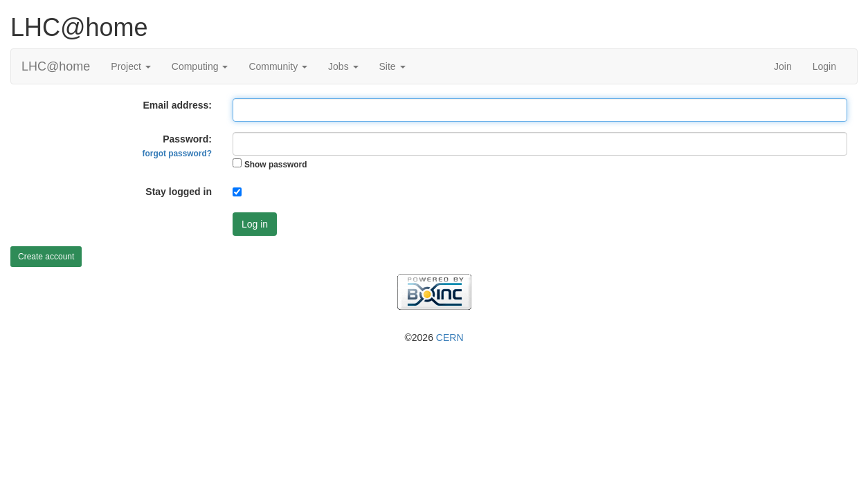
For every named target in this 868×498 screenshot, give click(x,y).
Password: (177, 146)
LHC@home (56, 66)
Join (783, 66)
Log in (255, 224)
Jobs (343, 66)
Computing (200, 66)
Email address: (177, 105)
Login (824, 66)
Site (392, 66)
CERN (450, 338)
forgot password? (177, 154)
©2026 (434, 338)
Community (278, 66)
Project (130, 66)
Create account (46, 257)
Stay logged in (179, 192)
